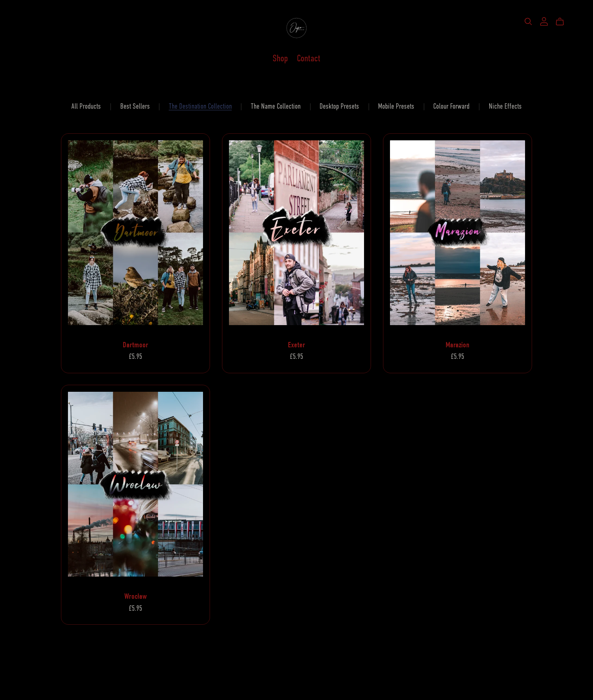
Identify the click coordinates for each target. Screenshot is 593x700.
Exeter (296, 345)
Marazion (458, 345)
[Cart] (563, 22)
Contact (309, 58)
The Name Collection (276, 106)
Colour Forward (451, 106)
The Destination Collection (200, 106)
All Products (86, 106)
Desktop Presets (339, 106)
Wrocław (135, 596)
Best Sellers (135, 106)
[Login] (544, 21)
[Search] (528, 22)
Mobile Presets (396, 106)
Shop (280, 58)
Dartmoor (135, 345)
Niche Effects (505, 106)
